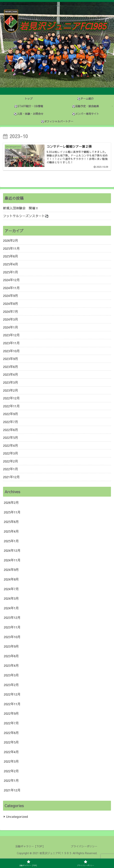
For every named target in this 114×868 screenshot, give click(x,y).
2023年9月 (11, 359)
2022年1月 (11, 469)
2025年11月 (11, 248)
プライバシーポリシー (84, 846)
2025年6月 (11, 256)
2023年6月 (11, 367)
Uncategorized (17, 816)
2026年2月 (11, 240)
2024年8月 (11, 304)
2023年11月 (11, 343)
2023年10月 (11, 351)
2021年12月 (11, 477)
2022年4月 (11, 445)
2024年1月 (11, 327)
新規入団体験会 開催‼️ (21, 208)
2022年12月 (11, 398)
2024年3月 (11, 319)
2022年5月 (11, 438)
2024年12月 (11, 280)
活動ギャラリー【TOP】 (30, 846)
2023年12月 (11, 335)
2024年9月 (11, 296)
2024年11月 (11, 288)
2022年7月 (11, 422)
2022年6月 (11, 430)
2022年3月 (11, 453)
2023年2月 (11, 390)
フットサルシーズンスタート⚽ (26, 216)
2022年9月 (11, 414)
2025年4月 (11, 264)
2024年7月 (11, 312)
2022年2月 (11, 461)
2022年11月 (11, 406)
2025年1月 (11, 272)
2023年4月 (11, 374)
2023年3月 (11, 382)
